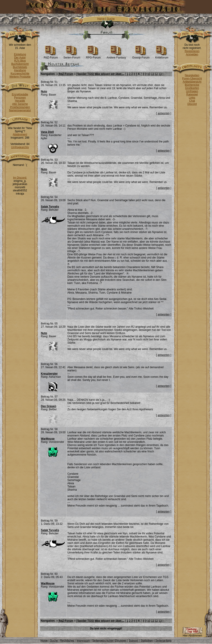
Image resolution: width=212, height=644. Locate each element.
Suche (111, 19)
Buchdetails (20, 67)
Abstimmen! (20, 134)
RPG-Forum (93, 56)
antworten (164, 113)
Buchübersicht (20, 64)
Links (192, 98)
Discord (192, 104)
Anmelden (192, 54)
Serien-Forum (72, 56)
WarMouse (48, 439)
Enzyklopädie (20, 94)
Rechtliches (67, 641)
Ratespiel (192, 94)
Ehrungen (120, 641)
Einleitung (20, 54)
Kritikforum (162, 56)
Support (133, 641)
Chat (192, 101)
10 (149, 74)
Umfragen (192, 91)
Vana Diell (47, 132)
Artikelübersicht (192, 82)
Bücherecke (192, 85)
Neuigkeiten (192, 75)
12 (156, 74)
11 (153, 74)
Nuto (44, 91)
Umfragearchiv (20, 147)
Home (101, 19)
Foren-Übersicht (192, 79)
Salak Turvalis (50, 207)
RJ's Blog (20, 61)
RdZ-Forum (51, 56)
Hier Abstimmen (192, 634)
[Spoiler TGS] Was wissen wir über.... (100, 74)
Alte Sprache (20, 104)
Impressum (83, 641)
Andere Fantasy (116, 56)
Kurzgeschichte (20, 74)
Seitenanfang (164, 641)
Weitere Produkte (20, 77)
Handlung (20, 70)
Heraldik (20, 101)
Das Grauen (48, 406)
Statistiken (147, 641)
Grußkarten (192, 88)
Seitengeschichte (103, 641)
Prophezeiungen (20, 107)
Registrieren (192, 51)
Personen (20, 98)
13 (160, 74)
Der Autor (20, 58)
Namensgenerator (20, 110)
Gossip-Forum (141, 56)
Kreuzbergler (49, 374)
